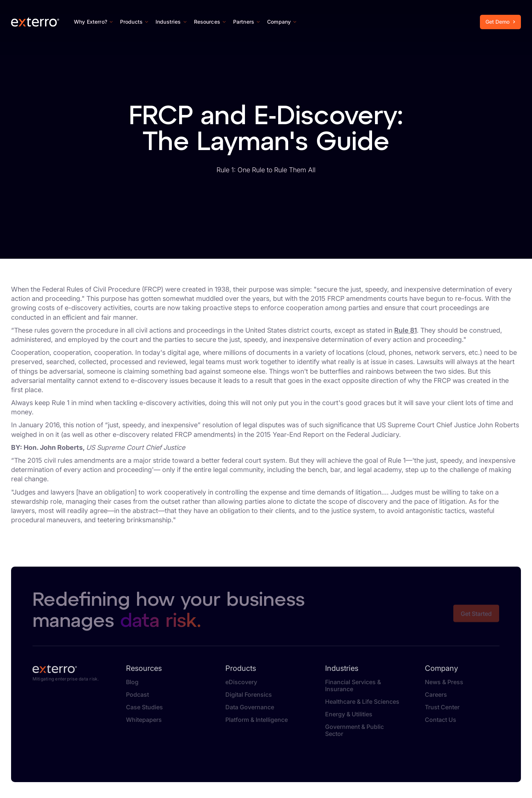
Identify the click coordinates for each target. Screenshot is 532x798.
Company (441, 668)
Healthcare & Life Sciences (362, 702)
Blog (132, 682)
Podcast (137, 695)
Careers (436, 695)
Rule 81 (405, 330)
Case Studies (144, 707)
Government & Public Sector (354, 730)
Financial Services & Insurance (353, 686)
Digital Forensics (249, 695)
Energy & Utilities (349, 714)
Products (241, 668)
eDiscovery (241, 682)
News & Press (444, 682)
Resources (144, 668)
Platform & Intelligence (257, 720)
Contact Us (441, 720)
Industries (342, 668)
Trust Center (442, 707)
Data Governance (250, 707)
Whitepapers (144, 720)
